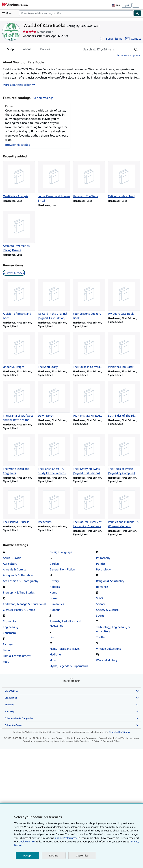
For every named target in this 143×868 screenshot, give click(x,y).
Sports (100, 615)
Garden (54, 564)
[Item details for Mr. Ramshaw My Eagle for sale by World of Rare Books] (89, 399)
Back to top (71, 681)
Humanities (57, 604)
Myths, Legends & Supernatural (69, 666)
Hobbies (55, 587)
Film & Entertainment (17, 656)
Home (53, 592)
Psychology (103, 569)
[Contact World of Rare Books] (133, 39)
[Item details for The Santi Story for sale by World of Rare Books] (54, 350)
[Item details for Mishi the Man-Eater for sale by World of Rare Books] (124, 350)
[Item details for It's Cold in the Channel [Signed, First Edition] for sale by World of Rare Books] (54, 299)
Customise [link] (82, 855)
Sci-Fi (99, 598)
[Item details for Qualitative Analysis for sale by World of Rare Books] (19, 180)
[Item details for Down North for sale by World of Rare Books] (54, 399)
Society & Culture (107, 610)
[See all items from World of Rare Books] (111, 39)
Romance (102, 587)
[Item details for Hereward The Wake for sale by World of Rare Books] (89, 180)
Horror (54, 598)
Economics (10, 621)
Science (101, 604)
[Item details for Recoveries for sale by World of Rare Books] (54, 505)
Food (6, 662)
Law (52, 637)
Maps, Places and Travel (65, 649)
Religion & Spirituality (110, 581)
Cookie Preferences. (66, 838)
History (54, 581)
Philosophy (103, 558)
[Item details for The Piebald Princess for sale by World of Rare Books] (19, 505)
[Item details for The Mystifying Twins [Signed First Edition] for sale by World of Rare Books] (89, 454)
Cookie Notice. (27, 841)
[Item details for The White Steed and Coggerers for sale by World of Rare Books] (19, 454)
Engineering (10, 627)
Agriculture (10, 564)
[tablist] (29, 49)
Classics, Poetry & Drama (19, 610)
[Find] (137, 13)
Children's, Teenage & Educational (24, 604)
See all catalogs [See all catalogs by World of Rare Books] (43, 98)
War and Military (107, 660)
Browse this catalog (18, 145)
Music (53, 660)
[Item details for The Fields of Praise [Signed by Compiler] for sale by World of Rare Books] (124, 454)
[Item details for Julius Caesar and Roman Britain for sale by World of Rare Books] (54, 182)
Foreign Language (61, 552)
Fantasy (8, 644)
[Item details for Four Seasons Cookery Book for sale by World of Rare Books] (89, 299)
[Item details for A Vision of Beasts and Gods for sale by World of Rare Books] (19, 299)
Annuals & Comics (14, 569)
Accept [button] (27, 855)
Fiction (7, 650)
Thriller (101, 637)
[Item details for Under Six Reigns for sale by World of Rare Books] (19, 350)
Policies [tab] (45, 50)
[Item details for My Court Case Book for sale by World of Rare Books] (124, 297)
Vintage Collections (108, 649)
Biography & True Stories (19, 592)
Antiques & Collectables (18, 575)
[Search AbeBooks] (76, 13)
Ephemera (9, 633)
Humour (55, 610)
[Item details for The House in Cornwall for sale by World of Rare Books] (89, 350)
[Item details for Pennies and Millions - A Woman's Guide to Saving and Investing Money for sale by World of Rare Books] (124, 508)
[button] (136, 49)
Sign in (127, 5)
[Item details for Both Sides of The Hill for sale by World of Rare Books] (124, 399)
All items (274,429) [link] (14, 273)
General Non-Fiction (62, 569)
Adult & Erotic (12, 558)
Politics (101, 564)
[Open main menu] (8, 13)
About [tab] (27, 50)
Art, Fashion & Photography (21, 581)
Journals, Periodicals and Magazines (65, 623)
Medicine (55, 654)
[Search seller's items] (103, 49)
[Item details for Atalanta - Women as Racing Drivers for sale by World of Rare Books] (19, 231)
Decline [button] (54, 855)
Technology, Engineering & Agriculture (113, 629)
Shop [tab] (10, 50)
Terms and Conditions (119, 732)
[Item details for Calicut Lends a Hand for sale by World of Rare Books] (124, 180)
